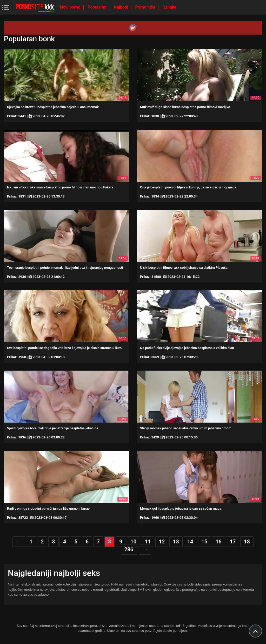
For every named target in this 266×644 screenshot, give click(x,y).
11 (148, 542)
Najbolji (121, 7)
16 (219, 542)
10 (133, 542)
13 (176, 542)
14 (190, 542)
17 (233, 542)
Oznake (169, 7)
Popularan (98, 7)
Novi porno (71, 7)
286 (129, 549)
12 (162, 542)
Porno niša (146, 7)
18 (247, 542)
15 (204, 542)
